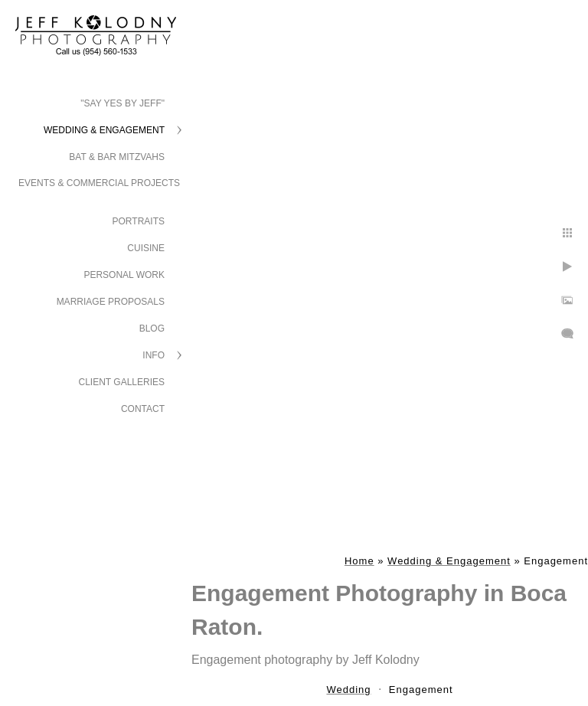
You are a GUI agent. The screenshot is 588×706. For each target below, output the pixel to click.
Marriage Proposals (111, 302)
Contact (143, 409)
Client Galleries (122, 382)
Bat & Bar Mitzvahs (117, 157)
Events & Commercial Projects (99, 183)
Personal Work (124, 275)
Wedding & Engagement (104, 130)
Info (154, 355)
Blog (152, 328)
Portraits (139, 221)
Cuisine (146, 248)
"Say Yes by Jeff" (122, 103)
